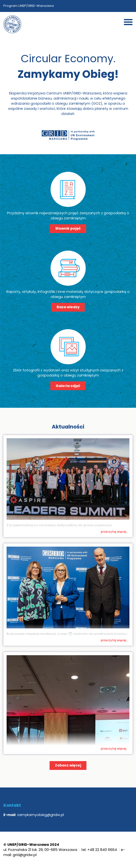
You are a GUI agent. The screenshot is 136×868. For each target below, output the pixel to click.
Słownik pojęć (68, 228)
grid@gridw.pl (25, 855)
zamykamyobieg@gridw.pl (41, 815)
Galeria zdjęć (68, 386)
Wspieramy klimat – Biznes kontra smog (81, 530)
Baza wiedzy (68, 307)
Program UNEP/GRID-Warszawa (29, 6)
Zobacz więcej (68, 765)
